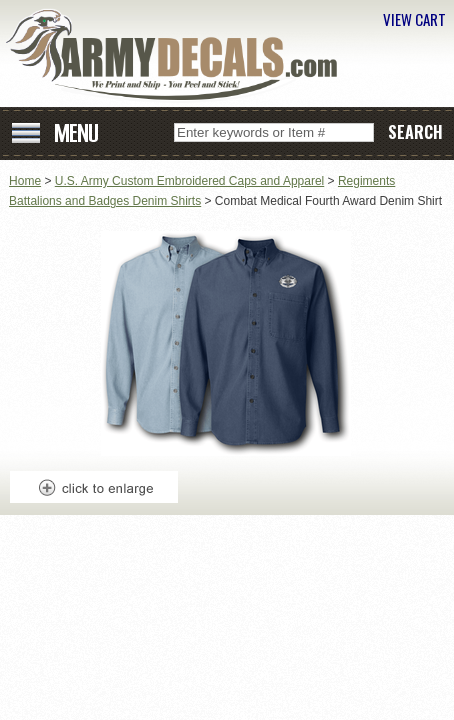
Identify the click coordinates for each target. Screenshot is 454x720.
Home (25, 181)
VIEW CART (414, 19)
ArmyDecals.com (179, 55)
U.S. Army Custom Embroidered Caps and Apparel (189, 181)
